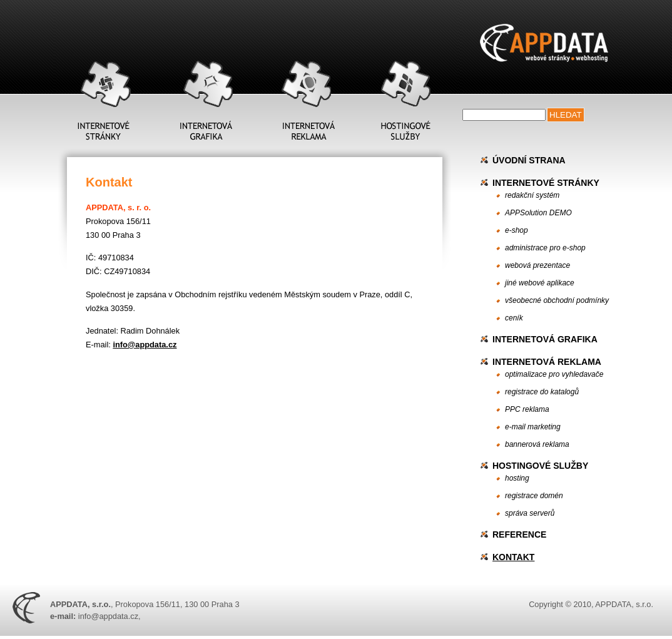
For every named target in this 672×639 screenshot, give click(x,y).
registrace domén (534, 496)
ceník (514, 318)
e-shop (517, 230)
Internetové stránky (546, 183)
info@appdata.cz (145, 345)
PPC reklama (527, 409)
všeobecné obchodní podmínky (557, 300)
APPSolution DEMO (538, 213)
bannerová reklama (537, 444)
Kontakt (513, 557)
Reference (519, 534)
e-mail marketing (533, 427)
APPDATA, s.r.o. (624, 604)
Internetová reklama (547, 362)
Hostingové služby (540, 466)
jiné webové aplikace (540, 283)
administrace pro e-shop (545, 248)
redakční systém (532, 195)
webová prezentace (537, 265)
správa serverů (530, 513)
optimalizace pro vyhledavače (554, 374)
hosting (517, 478)
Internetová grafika (545, 339)
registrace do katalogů (542, 392)
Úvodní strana (529, 160)
